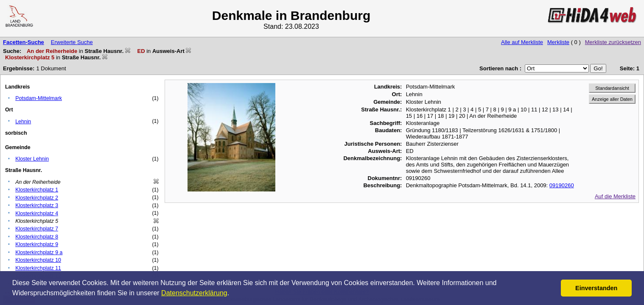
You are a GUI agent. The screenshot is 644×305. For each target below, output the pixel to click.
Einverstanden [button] (596, 288)
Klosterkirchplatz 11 (38, 268)
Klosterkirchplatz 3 (37, 205)
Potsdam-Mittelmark (39, 98)
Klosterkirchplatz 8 (37, 237)
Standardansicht (612, 88)
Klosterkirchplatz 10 (38, 260)
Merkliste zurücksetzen (613, 42)
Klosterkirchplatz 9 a (39, 252)
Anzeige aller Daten (612, 99)
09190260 (562, 185)
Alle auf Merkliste (522, 42)
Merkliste (558, 42)
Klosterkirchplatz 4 (37, 213)
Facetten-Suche (24, 42)
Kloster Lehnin (32, 159)
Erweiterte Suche (72, 42)
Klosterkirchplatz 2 (37, 198)
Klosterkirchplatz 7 (37, 229)
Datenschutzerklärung (194, 293)
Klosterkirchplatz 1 (37, 190)
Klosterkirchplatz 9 (37, 244)
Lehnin (23, 122)
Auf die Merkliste (615, 196)
